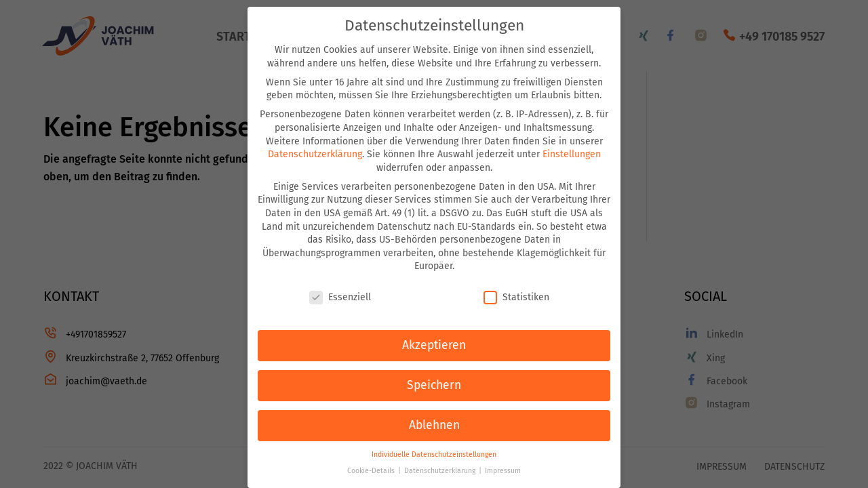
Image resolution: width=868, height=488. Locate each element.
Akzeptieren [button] (434, 345)
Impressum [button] (503, 471)
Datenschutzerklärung (315, 154)
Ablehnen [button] (434, 425)
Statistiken (516, 297)
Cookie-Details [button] (372, 471)
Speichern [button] (434, 385)
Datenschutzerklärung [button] (441, 471)
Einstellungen (572, 154)
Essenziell (340, 297)
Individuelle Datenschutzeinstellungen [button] (434, 454)
